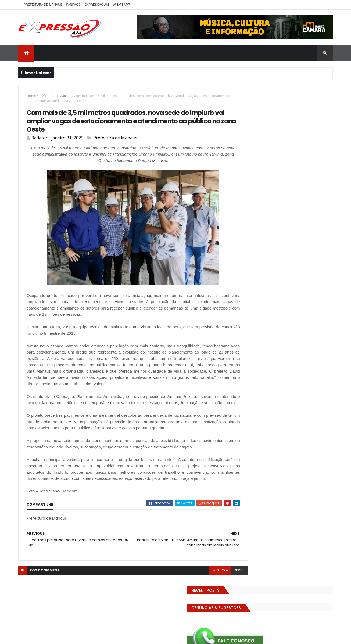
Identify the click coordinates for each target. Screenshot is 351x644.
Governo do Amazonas (257, 270)
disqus (216, 603)
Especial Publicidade (288, 252)
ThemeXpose (89, 637)
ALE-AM (244, 205)
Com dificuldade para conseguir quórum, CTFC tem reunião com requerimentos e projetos (289, 395)
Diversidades (318, 223)
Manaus (309, 280)
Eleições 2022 (295, 233)
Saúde (323, 308)
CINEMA (308, 214)
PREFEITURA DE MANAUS (43, 5)
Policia (311, 289)
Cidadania (268, 214)
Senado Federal (251, 317)
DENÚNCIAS (266, 223)
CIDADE (290, 214)
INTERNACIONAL (284, 280)
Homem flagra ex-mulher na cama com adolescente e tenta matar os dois (296, 455)
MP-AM (274, 289)
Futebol (277, 261)
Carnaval (245, 214)
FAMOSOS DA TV (251, 261)
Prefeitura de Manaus (55, 96)
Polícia (243, 299)
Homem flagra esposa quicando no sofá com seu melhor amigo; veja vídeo (295, 364)
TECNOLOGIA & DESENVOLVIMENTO (265, 327)
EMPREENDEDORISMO (283, 242)
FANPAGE (74, 5)
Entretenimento (251, 252)
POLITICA (262, 299)
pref (298, 299)
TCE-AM (306, 317)
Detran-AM (291, 223)
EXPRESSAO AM (97, 5)
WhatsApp (121, 5)
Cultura (244, 223)
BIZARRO (288, 205)
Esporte (318, 252)
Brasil (320, 205)
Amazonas (265, 205)
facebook (196, 603)
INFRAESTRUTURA (251, 280)
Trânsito (307, 327)
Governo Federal (296, 270)
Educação (269, 233)
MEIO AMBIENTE (250, 289)
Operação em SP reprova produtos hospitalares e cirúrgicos (292, 426)
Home (31, 96)
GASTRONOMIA (302, 261)
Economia (246, 233)
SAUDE (306, 308)
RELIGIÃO (287, 308)
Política (282, 299)
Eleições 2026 (249, 242)
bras (305, 205)
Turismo (245, 336)
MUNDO (293, 289)
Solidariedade (281, 317)
